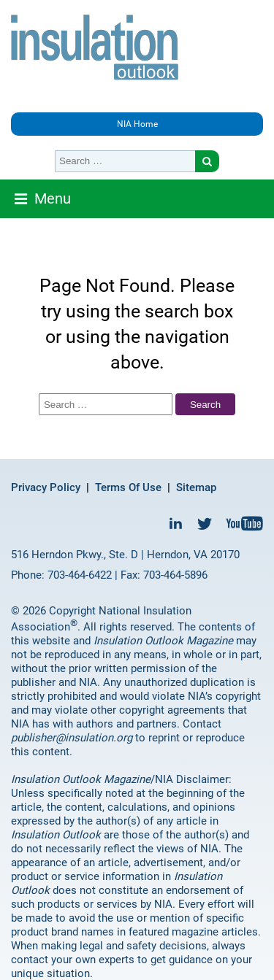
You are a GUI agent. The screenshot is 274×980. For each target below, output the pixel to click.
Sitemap (196, 487)
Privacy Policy (46, 487)
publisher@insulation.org (72, 738)
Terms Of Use (128, 487)
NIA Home (137, 124)
